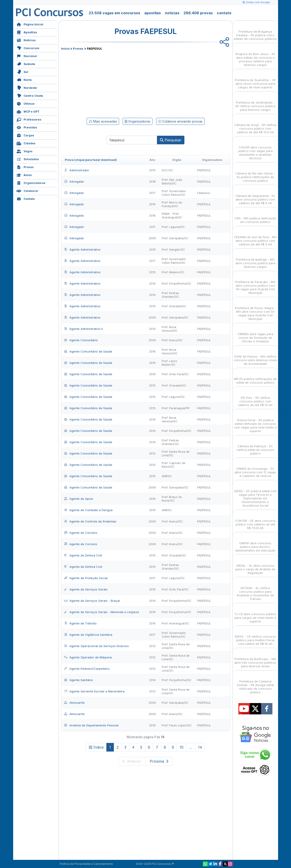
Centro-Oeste (30, 95)
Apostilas (27, 32)
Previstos (27, 127)
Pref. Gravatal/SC (174, 306)
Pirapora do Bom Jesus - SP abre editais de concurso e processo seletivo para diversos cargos (255, 55)
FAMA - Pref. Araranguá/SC (172, 215)
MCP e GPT (28, 111)
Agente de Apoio (79, 499)
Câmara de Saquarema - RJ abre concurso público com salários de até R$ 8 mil (255, 195)
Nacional (27, 56)
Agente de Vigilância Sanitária (88, 635)
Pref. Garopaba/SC (175, 238)
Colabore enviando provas (180, 121)
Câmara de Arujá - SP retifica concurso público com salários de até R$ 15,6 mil (255, 125)
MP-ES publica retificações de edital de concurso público (255, 377)
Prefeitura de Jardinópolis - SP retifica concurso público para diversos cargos (255, 102)
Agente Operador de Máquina (88, 657)
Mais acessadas (103, 121)
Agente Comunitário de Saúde (88, 351)
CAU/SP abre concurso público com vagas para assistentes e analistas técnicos (255, 149)
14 (200, 747)
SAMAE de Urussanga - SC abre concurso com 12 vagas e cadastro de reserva (255, 468)
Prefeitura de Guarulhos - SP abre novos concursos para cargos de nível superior (255, 80)
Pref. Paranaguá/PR (176, 408)
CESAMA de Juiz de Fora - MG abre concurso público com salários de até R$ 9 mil (255, 237)
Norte (24, 79)
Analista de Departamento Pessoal (91, 725)
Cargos (25, 135)
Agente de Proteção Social (86, 578)
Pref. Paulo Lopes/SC (177, 725)
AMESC (167, 476)
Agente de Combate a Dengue (88, 510)
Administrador (77, 170)
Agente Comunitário (81, 340)
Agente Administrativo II (83, 329)
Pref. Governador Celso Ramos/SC (174, 193)
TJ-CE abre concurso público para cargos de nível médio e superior (255, 614)
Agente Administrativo (82, 249)
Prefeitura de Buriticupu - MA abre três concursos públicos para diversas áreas (255, 659)
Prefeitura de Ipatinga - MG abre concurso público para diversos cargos (255, 259)
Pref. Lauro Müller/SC (169, 363)
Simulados (28, 159)
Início (65, 48)
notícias (172, 13)
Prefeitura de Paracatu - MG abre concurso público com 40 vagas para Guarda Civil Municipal (255, 283)
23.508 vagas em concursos (114, 13)
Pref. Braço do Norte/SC (172, 499)
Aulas (24, 175)
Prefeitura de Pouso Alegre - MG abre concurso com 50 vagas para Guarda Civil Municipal (255, 309)
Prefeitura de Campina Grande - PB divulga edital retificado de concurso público (255, 683)
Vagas (24, 151)
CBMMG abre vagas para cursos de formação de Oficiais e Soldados (255, 334)
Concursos (28, 48)
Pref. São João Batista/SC (172, 181)
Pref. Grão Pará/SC (175, 374)
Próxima (159, 761)
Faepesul (204, 193)
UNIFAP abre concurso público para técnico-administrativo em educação (255, 543)
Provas (25, 167)
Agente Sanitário (78, 680)
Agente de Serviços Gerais (86, 589)
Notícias (26, 40)
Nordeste (27, 87)
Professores (29, 119)
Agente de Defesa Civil (83, 555)
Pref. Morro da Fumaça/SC (172, 204)
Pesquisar (171, 140)
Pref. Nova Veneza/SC (170, 329)
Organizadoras (31, 183)
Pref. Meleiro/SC (173, 272)
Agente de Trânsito (80, 623)
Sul (22, 71)
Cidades (26, 143)
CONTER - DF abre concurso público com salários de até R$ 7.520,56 (255, 520)
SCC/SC (168, 170)
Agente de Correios (81, 533)
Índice (96, 747)
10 (182, 747)
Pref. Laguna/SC (173, 227)
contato (224, 13)
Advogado (74, 181)
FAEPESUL (204, 170)
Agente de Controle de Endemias (90, 521)
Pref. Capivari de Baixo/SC (174, 465)
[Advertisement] (109, 83)
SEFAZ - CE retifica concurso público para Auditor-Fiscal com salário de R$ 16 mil (255, 636)
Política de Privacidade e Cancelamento (86, 864)
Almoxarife (74, 703)
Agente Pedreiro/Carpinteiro (87, 669)
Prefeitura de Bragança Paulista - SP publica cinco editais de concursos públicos (255, 31)
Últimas (26, 103)
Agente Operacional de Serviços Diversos (96, 646)
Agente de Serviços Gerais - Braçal (92, 601)
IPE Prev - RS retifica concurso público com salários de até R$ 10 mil (255, 397)
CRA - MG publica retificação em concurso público (255, 216)
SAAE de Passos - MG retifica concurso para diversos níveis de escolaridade (255, 356)
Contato (26, 198)
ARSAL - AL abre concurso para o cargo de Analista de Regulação (255, 565)
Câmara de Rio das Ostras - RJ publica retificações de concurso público (255, 173)
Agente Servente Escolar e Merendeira (94, 691)
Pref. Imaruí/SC (172, 340)
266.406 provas (198, 13)
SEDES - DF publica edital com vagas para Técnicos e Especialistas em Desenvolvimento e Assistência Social (255, 494)
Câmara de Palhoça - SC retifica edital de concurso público (255, 446)
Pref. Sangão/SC (173, 249)
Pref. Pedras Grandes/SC (170, 295)
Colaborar (27, 190)
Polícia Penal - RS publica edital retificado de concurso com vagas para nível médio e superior (255, 422)
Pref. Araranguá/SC (176, 623)
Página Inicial (30, 24)
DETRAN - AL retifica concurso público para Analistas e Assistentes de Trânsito (255, 589)
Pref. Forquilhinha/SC (177, 283)
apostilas (153, 13)
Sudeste (26, 64)
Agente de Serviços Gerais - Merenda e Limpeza (101, 612)
